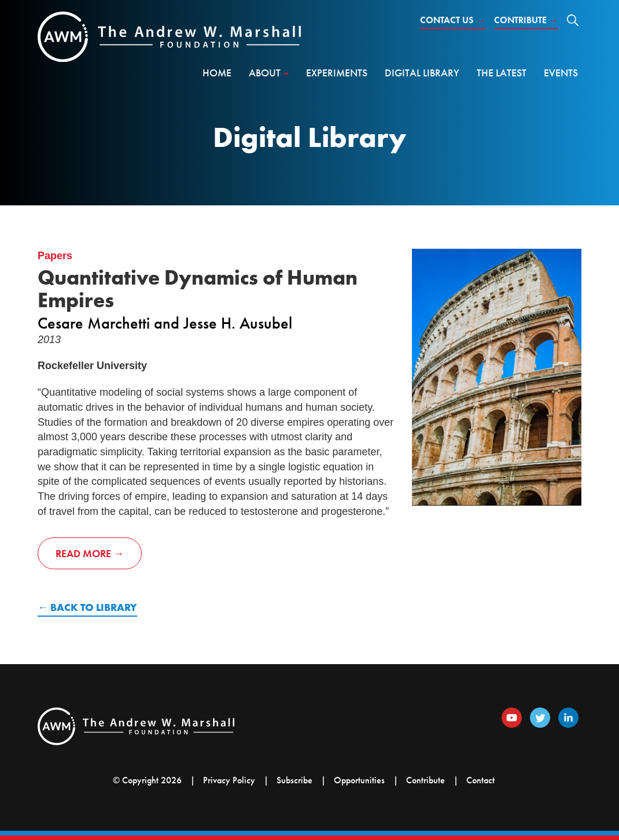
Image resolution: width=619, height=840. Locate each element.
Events (561, 73)
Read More (83, 553)
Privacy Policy (229, 780)
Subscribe (294, 780)
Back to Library (94, 607)
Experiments (337, 73)
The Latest (502, 73)
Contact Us (453, 20)
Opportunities (359, 780)
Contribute (526, 20)
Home (217, 73)
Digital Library (422, 73)
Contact (480, 780)
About (269, 73)
